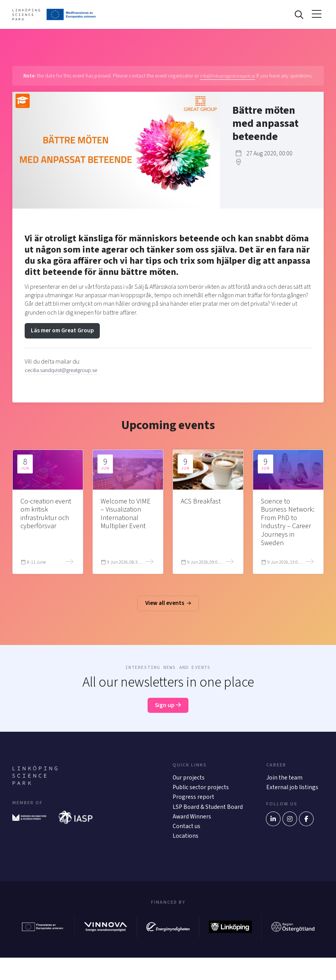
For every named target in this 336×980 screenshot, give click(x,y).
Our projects (189, 789)
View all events (168, 613)
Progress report (194, 809)
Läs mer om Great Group (64, 340)
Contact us (187, 848)
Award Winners (192, 838)
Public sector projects (202, 799)
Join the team (285, 789)
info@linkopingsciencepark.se (239, 78)
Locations (186, 859)
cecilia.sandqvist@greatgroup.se (66, 380)
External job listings (293, 799)
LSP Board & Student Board (200, 823)
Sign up (168, 716)
